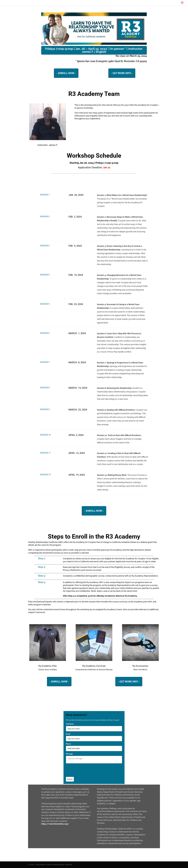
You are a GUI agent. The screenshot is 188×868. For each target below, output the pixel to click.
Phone (68, 744)
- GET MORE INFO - (122, 73)
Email (69, 734)
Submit (70, 779)
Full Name (70, 724)
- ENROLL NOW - (66, 73)
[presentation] (84, 769)
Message (70, 754)
